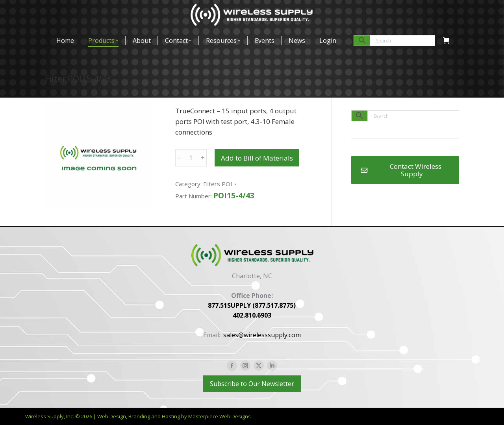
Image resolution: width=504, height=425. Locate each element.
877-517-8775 (66, 10)
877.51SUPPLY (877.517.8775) (252, 305)
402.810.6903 (252, 315)
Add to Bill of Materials (257, 158)
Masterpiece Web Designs (220, 416)
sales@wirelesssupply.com (262, 335)
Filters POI (218, 184)
